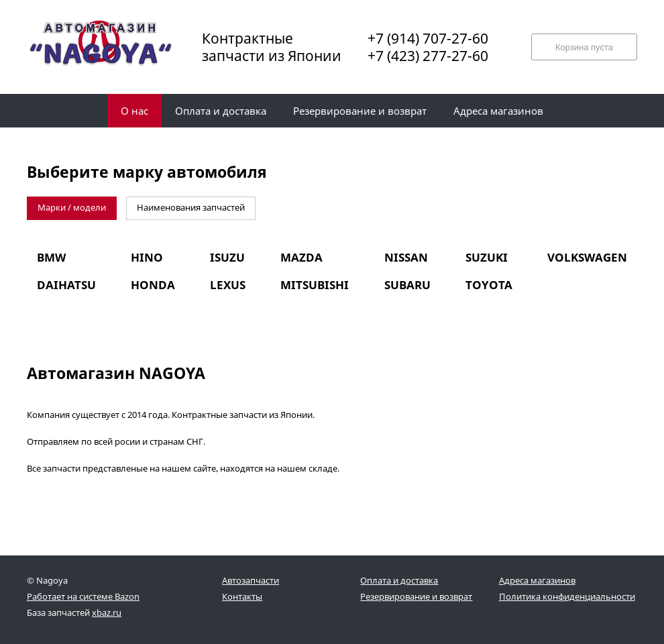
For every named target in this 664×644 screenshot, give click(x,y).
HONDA (153, 285)
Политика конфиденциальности (567, 596)
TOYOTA (489, 285)
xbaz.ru (107, 612)
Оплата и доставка (399, 580)
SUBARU (407, 285)
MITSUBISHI (315, 285)
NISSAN (406, 257)
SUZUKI (487, 257)
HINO (147, 257)
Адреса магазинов (537, 580)
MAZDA (301, 257)
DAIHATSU (66, 285)
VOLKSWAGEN (587, 257)
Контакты (242, 596)
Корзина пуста (584, 47)
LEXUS (228, 285)
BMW (51, 257)
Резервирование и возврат (416, 596)
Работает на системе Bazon (83, 596)
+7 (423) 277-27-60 (428, 56)
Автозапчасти (251, 580)
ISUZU (227, 257)
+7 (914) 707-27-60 (428, 38)
